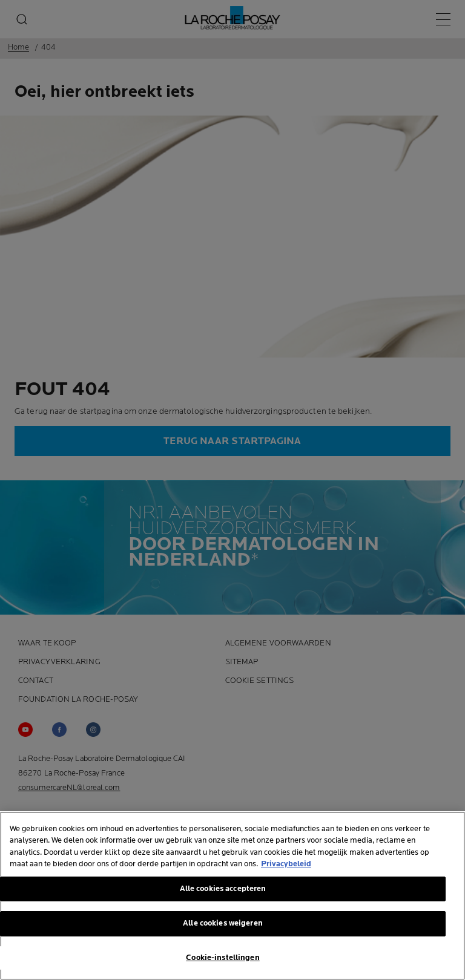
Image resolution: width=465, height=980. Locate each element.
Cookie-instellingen (223, 959)
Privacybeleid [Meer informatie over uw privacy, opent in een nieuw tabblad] (286, 866)
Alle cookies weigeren (223, 926)
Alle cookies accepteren (223, 890)
